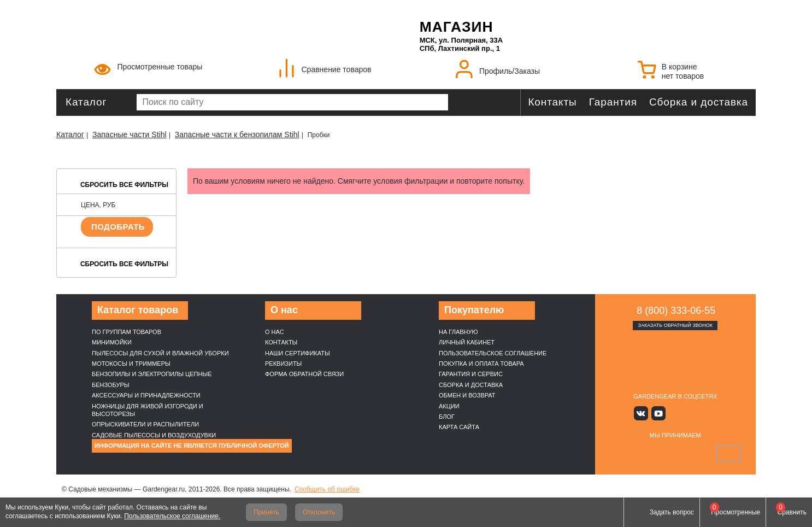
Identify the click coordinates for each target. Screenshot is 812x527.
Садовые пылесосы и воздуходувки (154, 435)
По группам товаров (126, 332)
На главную (458, 332)
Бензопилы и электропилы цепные (152, 374)
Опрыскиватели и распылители (145, 424)
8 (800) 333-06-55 (676, 311)
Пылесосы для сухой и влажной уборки (160, 353)
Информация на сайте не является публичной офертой (192, 446)
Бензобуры (111, 385)
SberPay (727, 453)
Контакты (552, 102)
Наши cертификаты (298, 353)
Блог (447, 417)
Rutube (692, 413)
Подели (687, 453)
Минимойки (112, 342)
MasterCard (649, 453)
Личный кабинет (467, 342)
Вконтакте (643, 413)
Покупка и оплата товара (481, 364)
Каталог (86, 102)
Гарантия (613, 102)
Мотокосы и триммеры (131, 364)
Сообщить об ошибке (327, 489)
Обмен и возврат (467, 395)
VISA (623, 453)
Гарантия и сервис (471, 374)
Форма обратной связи (304, 374)
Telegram (707, 413)
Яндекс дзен (675, 413)
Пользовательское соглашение (493, 353)
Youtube (659, 413)
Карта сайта (459, 427)
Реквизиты (283, 364)
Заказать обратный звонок (675, 325)
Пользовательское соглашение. (172, 516)
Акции (449, 406)
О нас (275, 332)
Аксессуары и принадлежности (146, 395)
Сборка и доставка (699, 102)
